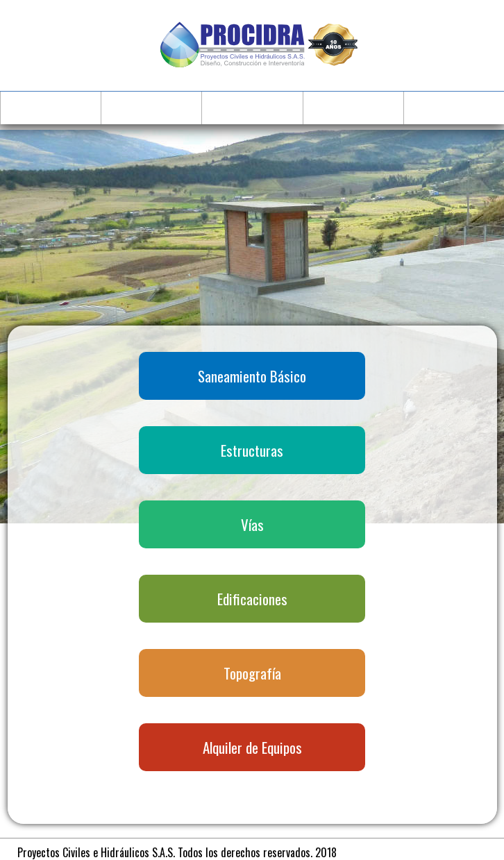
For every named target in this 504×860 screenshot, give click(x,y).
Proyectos (353, 107)
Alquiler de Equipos (252, 745)
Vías (252, 522)
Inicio (51, 107)
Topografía (252, 671)
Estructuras (252, 448)
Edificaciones (252, 597)
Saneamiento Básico (252, 374)
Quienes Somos (152, 107)
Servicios (253, 107)
